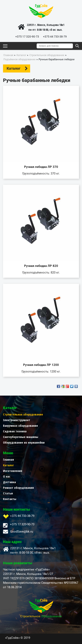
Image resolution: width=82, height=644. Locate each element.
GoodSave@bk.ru (22, 532)
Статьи (8, 493)
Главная (8, 459)
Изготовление (13, 471)
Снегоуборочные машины (21, 437)
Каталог (8, 465)
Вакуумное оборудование (20, 426)
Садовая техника (15, 431)
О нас (7, 476)
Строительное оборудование (23, 414)
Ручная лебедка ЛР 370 (41, 167)
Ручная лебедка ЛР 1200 (41, 365)
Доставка (9, 482)
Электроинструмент (17, 420)
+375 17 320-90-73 (27, 37)
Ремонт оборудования (18, 488)
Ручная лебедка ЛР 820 (41, 266)
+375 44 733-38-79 (55, 37)
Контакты (10, 499)
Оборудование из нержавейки (24, 442)
